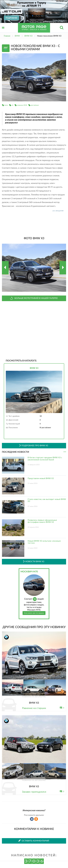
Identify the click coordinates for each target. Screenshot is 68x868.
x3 (12, 105)
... (65, 452)
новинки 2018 (22, 105)
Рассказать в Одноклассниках (36, 819)
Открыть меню (3, 30)
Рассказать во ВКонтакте (32, 819)
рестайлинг (35, 105)
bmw (6, 105)
